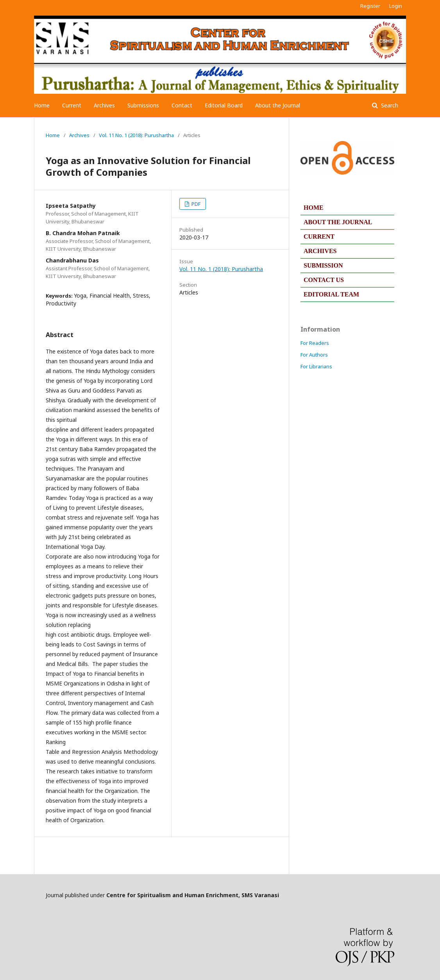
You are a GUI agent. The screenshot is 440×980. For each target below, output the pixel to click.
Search (389, 105)
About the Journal (278, 105)
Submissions (143, 105)
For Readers (315, 343)
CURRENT (319, 237)
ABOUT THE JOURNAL (338, 222)
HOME (314, 208)
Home (42, 105)
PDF (195, 204)
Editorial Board (224, 105)
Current (72, 105)
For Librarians (316, 366)
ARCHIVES (320, 251)
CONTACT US (324, 280)
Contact (182, 105)
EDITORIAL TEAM (331, 294)
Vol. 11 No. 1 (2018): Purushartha (136, 135)
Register (370, 6)
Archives (104, 105)
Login (396, 6)
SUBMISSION (323, 265)
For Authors (314, 355)
